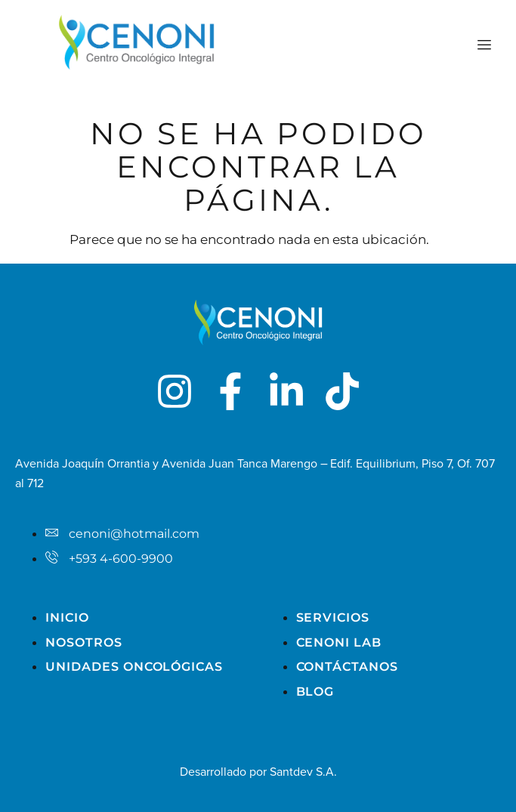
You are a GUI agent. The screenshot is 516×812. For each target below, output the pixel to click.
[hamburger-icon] (484, 45)
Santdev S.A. (303, 772)
